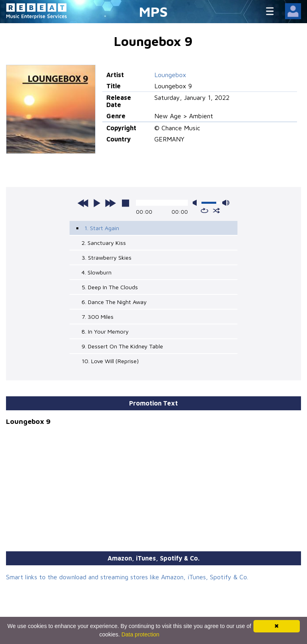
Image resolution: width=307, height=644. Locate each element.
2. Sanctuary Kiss (104, 243)
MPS (153, 11)
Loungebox (170, 75)
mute (196, 203)
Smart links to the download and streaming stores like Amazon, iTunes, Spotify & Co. (127, 577)
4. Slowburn (97, 272)
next (110, 203)
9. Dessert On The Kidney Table (122, 346)
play (97, 203)
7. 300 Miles (98, 317)
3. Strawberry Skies (107, 257)
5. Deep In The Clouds (110, 287)
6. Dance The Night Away (114, 302)
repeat (204, 211)
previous (83, 203)
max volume (226, 203)
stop (126, 203)
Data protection (141, 634)
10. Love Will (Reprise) (110, 361)
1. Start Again (102, 228)
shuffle (216, 211)
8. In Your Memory (105, 331)
